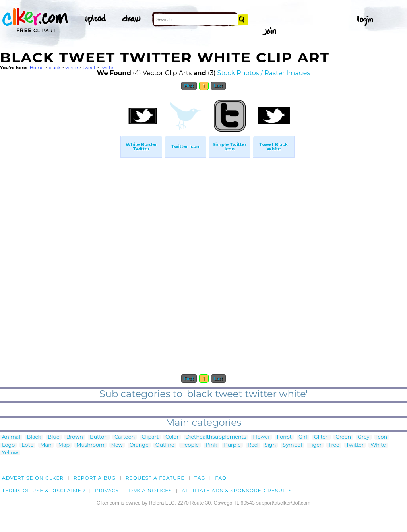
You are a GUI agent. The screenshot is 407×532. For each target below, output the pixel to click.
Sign (270, 445)
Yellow (10, 453)
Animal (11, 437)
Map (64, 445)
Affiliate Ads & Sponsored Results (237, 490)
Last (218, 86)
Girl (303, 437)
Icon (382, 437)
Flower (261, 437)
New (117, 445)
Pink (211, 445)
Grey (363, 437)
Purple (232, 445)
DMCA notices (150, 490)
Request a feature (155, 478)
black (54, 68)
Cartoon (125, 437)
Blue (53, 437)
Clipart (150, 437)
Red (253, 445)
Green (343, 437)
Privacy (107, 490)
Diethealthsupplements (216, 437)
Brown (75, 437)
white (71, 68)
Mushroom (90, 445)
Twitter (355, 445)
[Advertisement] (60, 214)
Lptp (27, 445)
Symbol (292, 445)
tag (200, 478)
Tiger (315, 445)
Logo (8, 445)
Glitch (321, 437)
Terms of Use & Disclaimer (44, 490)
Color (172, 437)
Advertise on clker (33, 478)
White (378, 445)
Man (46, 445)
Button (99, 437)
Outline (165, 445)
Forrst (284, 437)
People (190, 445)
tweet (89, 68)
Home (37, 68)
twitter (108, 68)
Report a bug (95, 478)
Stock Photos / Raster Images (264, 73)
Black (34, 437)
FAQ (221, 478)
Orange (139, 445)
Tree (334, 445)
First (189, 86)
